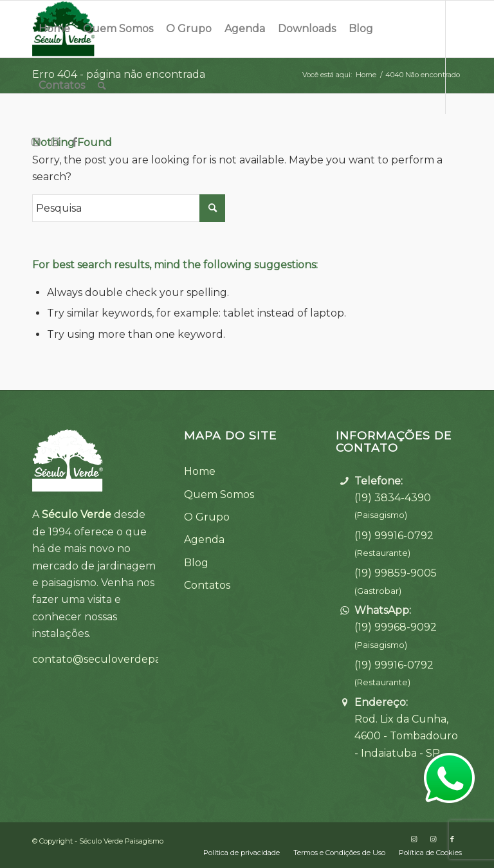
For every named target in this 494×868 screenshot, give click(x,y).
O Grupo (207, 517)
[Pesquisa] (102, 86)
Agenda (204, 540)
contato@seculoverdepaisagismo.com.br (137, 659)
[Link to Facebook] (75, 142)
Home (200, 471)
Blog (196, 563)
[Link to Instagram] (36, 142)
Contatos (207, 585)
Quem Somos (219, 494)
